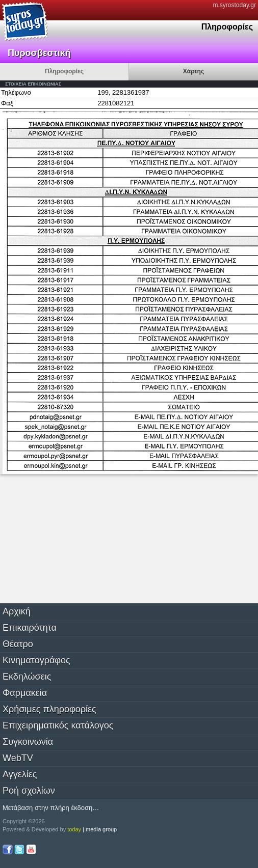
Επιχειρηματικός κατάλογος (58, 725)
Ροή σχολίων (29, 791)
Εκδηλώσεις (27, 677)
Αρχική (17, 611)
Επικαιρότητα (30, 628)
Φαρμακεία (25, 693)
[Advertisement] (76, 538)
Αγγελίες (20, 774)
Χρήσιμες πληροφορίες (49, 709)
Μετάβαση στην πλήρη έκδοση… (51, 808)
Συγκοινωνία (28, 742)
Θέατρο (18, 644)
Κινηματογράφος (36, 660)
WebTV (18, 758)
